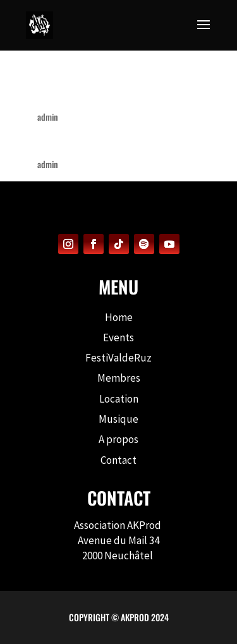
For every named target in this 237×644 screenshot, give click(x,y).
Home (119, 317)
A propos (118, 439)
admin (48, 117)
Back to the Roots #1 (89, 142)
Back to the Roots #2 (90, 94)
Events (118, 337)
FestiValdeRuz (118, 358)
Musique (118, 419)
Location (119, 399)
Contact (118, 460)
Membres (119, 378)
